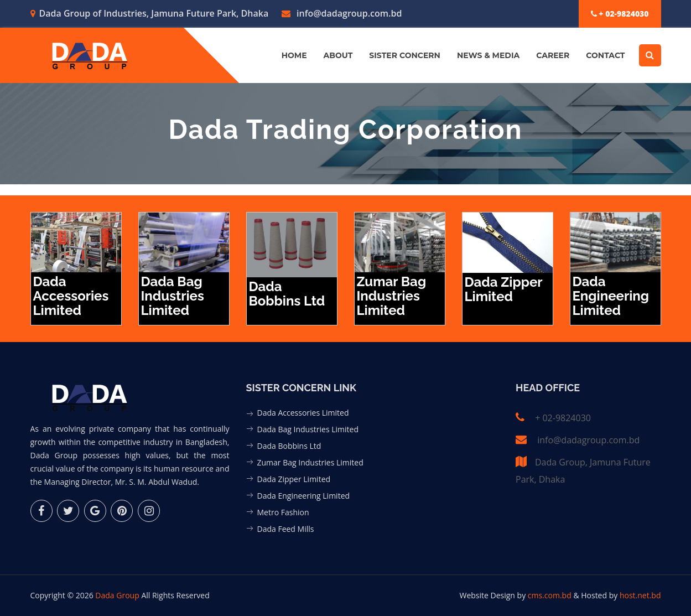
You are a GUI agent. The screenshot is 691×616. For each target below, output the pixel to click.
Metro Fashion (283, 512)
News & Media (488, 55)
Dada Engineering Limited (304, 496)
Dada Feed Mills (286, 529)
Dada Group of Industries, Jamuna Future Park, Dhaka (150, 13)
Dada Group (117, 595)
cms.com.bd (551, 595)
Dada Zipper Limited (294, 479)
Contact (605, 55)
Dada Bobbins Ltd (289, 446)
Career (553, 55)
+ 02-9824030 (620, 14)
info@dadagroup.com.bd (342, 13)
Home (294, 55)
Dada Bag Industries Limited (308, 429)
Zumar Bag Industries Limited (310, 462)
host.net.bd (640, 595)
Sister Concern (405, 55)
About (338, 55)
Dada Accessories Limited (303, 413)
